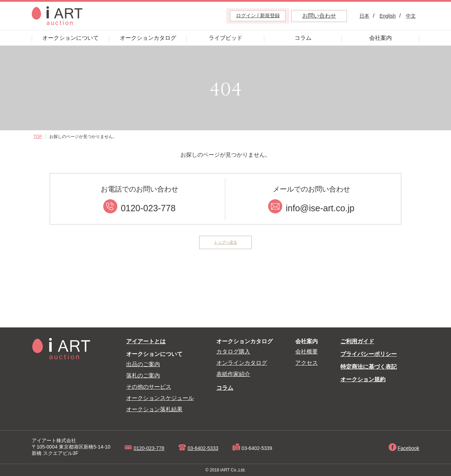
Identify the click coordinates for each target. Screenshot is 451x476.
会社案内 (381, 38)
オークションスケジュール (160, 398)
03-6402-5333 (203, 448)
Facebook (409, 448)
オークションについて (70, 38)
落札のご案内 (143, 375)
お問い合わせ (319, 16)
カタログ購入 (233, 352)
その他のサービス (149, 387)
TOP (38, 137)
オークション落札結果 (154, 409)
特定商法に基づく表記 (369, 367)
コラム (303, 38)
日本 (364, 16)
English (388, 16)
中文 (411, 16)
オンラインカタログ (242, 363)
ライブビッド (225, 38)
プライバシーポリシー (369, 354)
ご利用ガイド (357, 341)
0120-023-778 (149, 448)
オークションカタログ (148, 38)
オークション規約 (363, 379)
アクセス (307, 363)
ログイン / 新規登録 (258, 15)
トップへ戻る (225, 243)
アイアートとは (146, 341)
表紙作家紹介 (233, 374)
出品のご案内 (143, 364)
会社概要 (307, 352)
